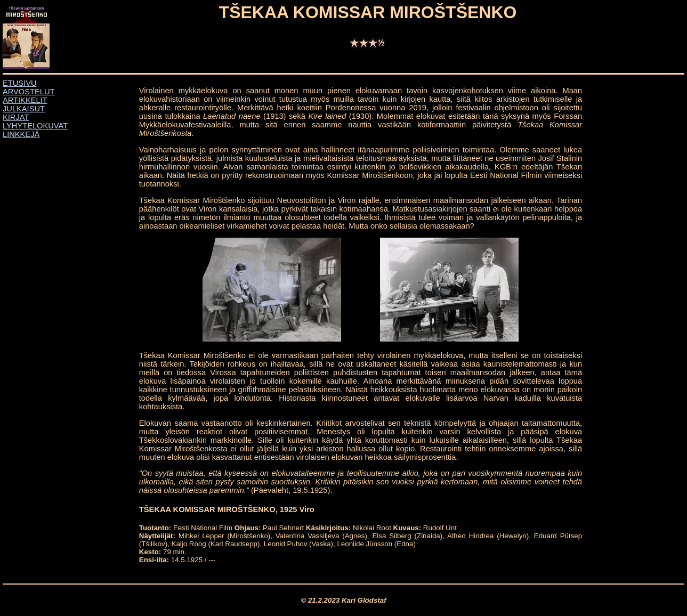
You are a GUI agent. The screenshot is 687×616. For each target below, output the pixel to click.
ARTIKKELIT (25, 100)
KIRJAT (16, 117)
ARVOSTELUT (29, 92)
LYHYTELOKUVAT (35, 126)
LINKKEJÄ (21, 134)
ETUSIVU (20, 83)
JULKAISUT (24, 109)
